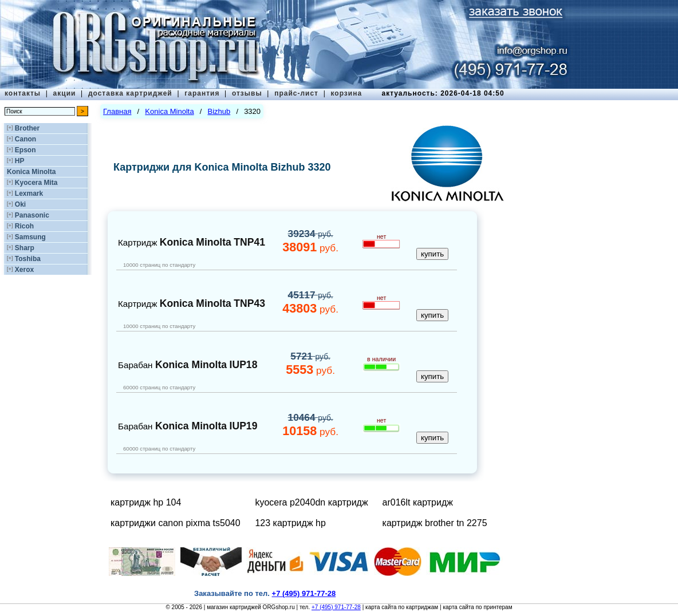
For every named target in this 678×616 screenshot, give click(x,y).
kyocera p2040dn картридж (311, 502)
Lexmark (29, 194)
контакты (23, 93)
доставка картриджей (130, 93)
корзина (346, 93)
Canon (25, 139)
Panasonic (32, 215)
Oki (20, 204)
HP (20, 161)
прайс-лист (296, 93)
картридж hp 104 (146, 502)
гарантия (202, 93)
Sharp (25, 248)
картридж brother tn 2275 (435, 523)
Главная (117, 111)
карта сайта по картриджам (402, 607)
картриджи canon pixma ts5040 (176, 523)
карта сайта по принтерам (477, 607)
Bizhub (219, 111)
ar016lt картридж (418, 502)
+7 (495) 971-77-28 (336, 607)
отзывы (247, 93)
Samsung (30, 237)
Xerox (24, 270)
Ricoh (24, 226)
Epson (25, 150)
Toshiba (28, 259)
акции (65, 93)
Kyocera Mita (36, 183)
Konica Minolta (31, 172)
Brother (27, 128)
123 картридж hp (290, 523)
